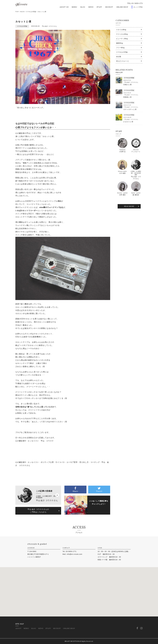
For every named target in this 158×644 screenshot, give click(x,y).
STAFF (99, 7)
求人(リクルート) (123, 61)
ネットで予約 (138, 7)
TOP (17, 12)
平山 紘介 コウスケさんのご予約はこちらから (38, 511)
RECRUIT (109, 7)
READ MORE (129, 206)
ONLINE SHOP (122, 7)
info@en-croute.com (74, 554)
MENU (74, 7)
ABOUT (18, 628)
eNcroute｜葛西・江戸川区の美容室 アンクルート (21, 4)
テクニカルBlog (122, 34)
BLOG (83, 7)
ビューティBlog (122, 39)
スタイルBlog (121, 30)
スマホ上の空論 (31, 12)
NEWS (91, 7)
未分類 (119, 57)
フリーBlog (120, 48)
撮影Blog (120, 43)
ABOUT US (64, 7)
